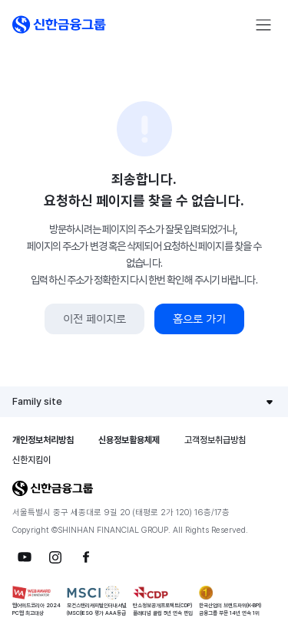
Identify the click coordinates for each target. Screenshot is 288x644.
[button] (59, 25)
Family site (37, 401)
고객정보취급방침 (215, 440)
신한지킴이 (31, 460)
